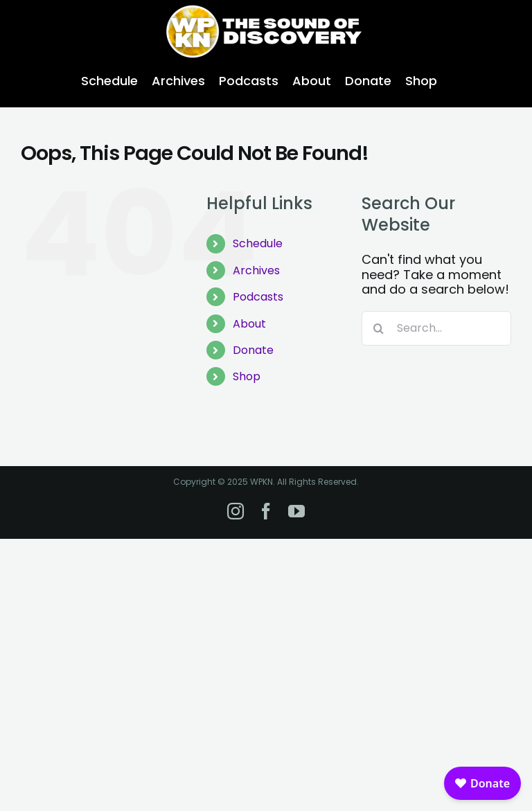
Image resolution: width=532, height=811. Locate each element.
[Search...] (436, 328)
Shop (247, 376)
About (249, 324)
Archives (256, 270)
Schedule (258, 243)
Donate (253, 350)
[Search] (379, 328)
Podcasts (258, 297)
